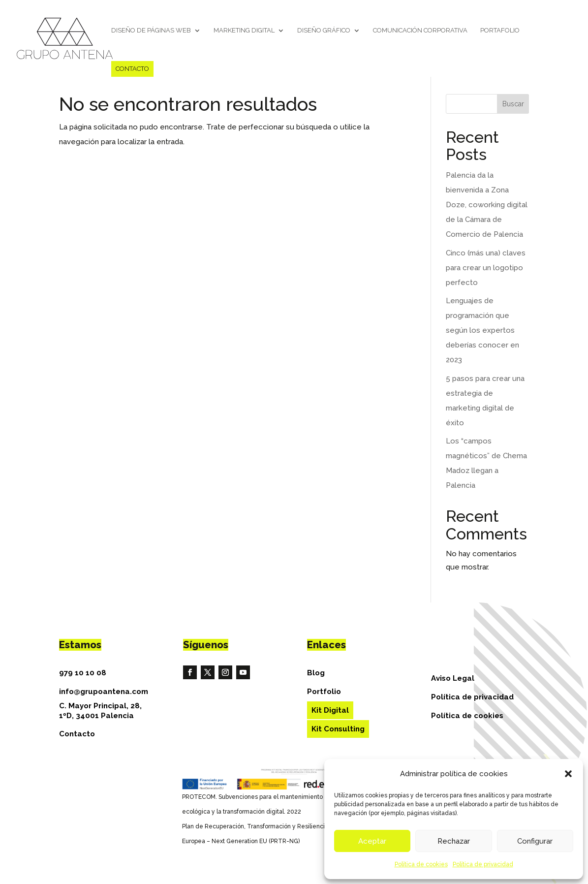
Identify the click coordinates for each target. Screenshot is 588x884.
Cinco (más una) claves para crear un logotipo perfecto (486, 268)
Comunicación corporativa (420, 31)
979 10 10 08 (83, 673)
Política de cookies (421, 864)
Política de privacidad (483, 864)
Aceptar (372, 841)
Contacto (132, 69)
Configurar (535, 841)
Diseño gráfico (324, 31)
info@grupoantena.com (104, 692)
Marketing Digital (244, 31)
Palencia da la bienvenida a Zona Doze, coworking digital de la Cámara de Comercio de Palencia (487, 205)
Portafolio (500, 31)
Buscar (513, 104)
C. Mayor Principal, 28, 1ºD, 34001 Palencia (100, 711)
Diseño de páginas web (151, 31)
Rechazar (454, 841)
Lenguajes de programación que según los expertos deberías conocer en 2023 (482, 330)
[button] (568, 774)
